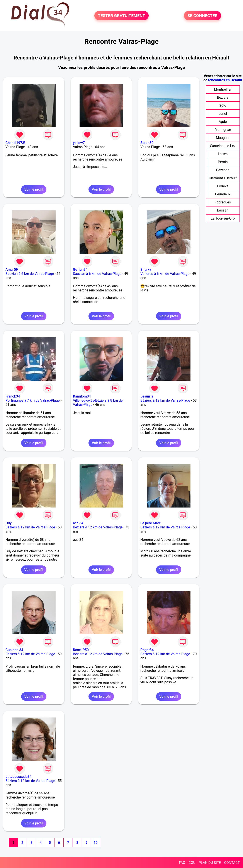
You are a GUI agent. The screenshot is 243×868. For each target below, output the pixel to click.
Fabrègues (223, 202)
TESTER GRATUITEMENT (121, 16)
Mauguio (223, 138)
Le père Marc (150, 523)
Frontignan (223, 130)
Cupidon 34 (14, 650)
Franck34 (13, 396)
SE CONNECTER (202, 16)
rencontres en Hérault (225, 80)
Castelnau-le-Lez (223, 146)
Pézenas (223, 170)
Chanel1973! (15, 143)
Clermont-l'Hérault (223, 178)
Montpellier (223, 89)
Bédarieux (223, 194)
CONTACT (232, 863)
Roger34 (147, 650)
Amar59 (12, 270)
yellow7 (79, 143)
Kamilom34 (82, 396)
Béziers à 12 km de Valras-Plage (165, 400)
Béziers (223, 97)
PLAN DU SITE (210, 863)
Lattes (223, 154)
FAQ (182, 863)
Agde (223, 122)
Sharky (146, 270)
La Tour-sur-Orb (223, 218)
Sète (223, 106)
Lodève (223, 186)
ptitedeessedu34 (19, 777)
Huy (8, 523)
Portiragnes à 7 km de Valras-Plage (33, 400)
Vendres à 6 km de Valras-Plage (165, 274)
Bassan (223, 210)
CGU (192, 863)
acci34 (78, 523)
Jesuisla (147, 396)
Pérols (223, 162)
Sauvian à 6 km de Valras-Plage (30, 274)
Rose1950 (81, 650)
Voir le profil (34, 189)
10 (95, 843)
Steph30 (147, 143)
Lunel (223, 114)
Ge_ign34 (80, 270)
